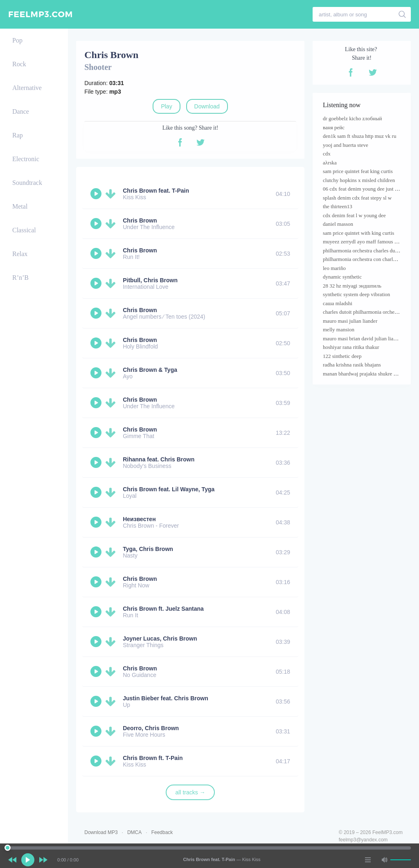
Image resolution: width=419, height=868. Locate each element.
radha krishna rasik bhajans (352, 365)
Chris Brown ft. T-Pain (153, 758)
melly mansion (339, 329)
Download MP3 (101, 832)
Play (166, 106)
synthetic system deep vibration (356, 294)
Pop (17, 40)
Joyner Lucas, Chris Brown (160, 639)
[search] (402, 14)
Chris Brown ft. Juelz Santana (163, 609)
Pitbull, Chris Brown (150, 280)
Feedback (162, 832)
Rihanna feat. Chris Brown (159, 459)
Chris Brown (140, 220)
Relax (20, 254)
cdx (327, 154)
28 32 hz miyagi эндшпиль (352, 286)
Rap (18, 135)
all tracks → (190, 792)
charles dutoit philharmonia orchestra (363, 312)
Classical (24, 230)
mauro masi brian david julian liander (363, 338)
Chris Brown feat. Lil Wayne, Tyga (169, 489)
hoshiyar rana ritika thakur (351, 347)
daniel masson (338, 224)
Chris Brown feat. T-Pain (156, 191)
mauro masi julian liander (350, 321)
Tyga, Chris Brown (148, 549)
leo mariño (334, 268)
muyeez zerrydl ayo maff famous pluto (364, 242)
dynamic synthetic (342, 277)
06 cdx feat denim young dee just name (365, 189)
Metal (20, 206)
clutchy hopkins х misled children (359, 180)
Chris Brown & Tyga (150, 370)
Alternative (27, 88)
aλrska (330, 163)
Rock (19, 64)
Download (207, 106)
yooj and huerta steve (346, 145)
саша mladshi (338, 303)
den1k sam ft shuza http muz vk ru (359, 136)
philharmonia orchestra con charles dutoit (367, 259)
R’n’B (20, 278)
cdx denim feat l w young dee (354, 215)
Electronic (26, 159)
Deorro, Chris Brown (151, 728)
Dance (21, 111)
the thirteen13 (338, 206)
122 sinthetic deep (342, 356)
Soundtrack (27, 183)
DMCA (134, 832)
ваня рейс (334, 127)
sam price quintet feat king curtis (358, 171)
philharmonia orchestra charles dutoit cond (368, 251)
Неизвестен (139, 519)
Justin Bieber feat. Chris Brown (165, 698)
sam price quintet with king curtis (358, 233)
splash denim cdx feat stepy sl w (357, 198)
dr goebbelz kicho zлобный (352, 118)
